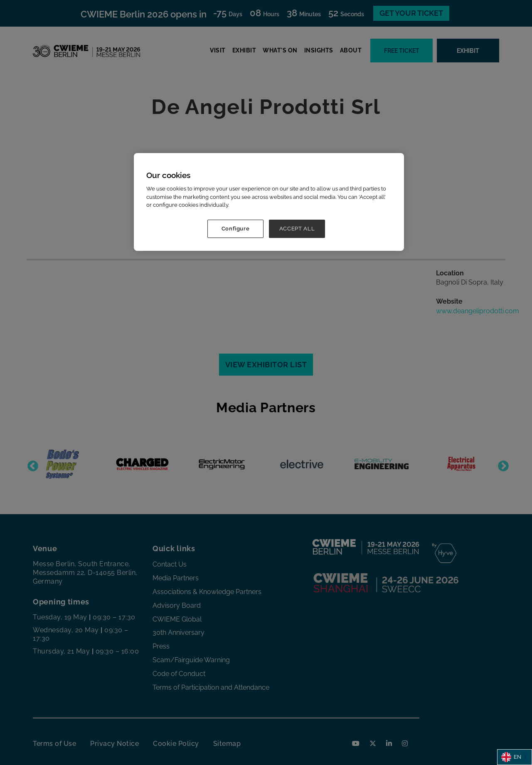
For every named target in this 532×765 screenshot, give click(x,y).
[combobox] (515, 757)
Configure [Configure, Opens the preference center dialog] (236, 229)
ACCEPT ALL (297, 229)
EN (511, 757)
